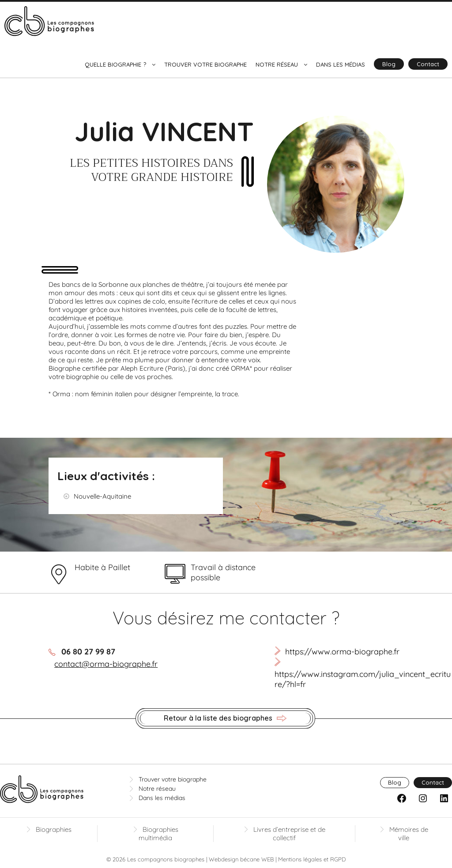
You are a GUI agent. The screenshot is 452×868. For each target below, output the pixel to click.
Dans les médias (341, 64)
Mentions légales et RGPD (312, 859)
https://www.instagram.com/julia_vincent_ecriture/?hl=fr (363, 679)
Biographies (54, 829)
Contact (428, 64)
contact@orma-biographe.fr (106, 664)
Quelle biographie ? (115, 64)
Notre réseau (277, 64)
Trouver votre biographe (205, 64)
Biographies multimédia (158, 834)
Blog (389, 64)
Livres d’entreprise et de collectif (289, 834)
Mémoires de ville (409, 834)
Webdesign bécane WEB (241, 859)
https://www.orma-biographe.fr (342, 652)
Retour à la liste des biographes (225, 718)
